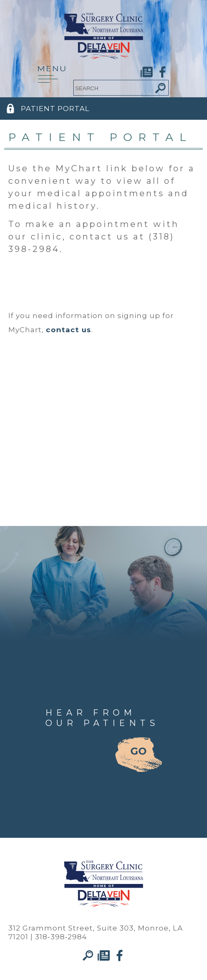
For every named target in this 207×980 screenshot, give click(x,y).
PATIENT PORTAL (55, 109)
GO (138, 751)
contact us (69, 330)
